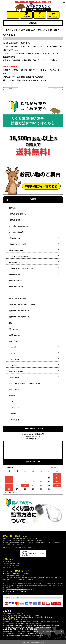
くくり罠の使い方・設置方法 (33, 112)
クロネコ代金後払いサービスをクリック (17, 589)
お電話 (13, 15)
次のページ (55, 88)
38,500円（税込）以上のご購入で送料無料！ (33, 145)
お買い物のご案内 (33, 179)
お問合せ (26, 15)
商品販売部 (33, 434)
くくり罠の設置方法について (33, 512)
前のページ (11, 88)
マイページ (40, 15)
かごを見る (53, 15)
